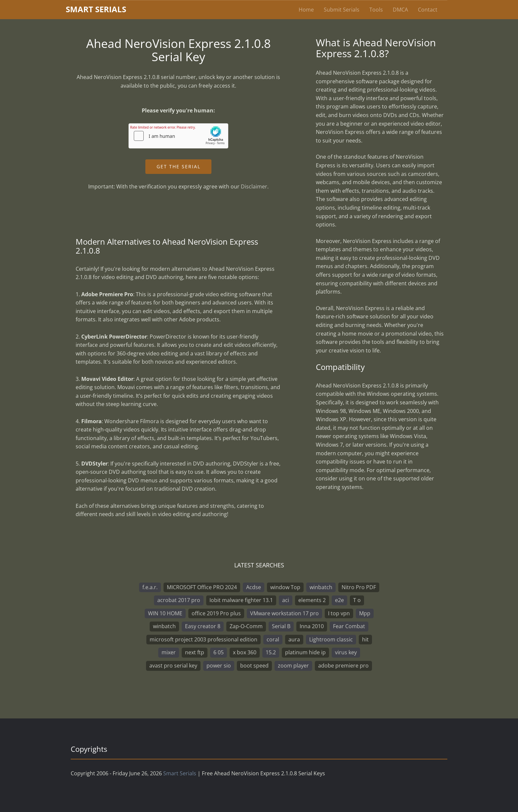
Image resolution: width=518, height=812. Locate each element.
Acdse (254, 587)
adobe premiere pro (343, 666)
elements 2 (312, 600)
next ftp (195, 652)
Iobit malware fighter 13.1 (241, 600)
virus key (346, 652)
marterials (96, 9)
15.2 (271, 652)
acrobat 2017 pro (179, 600)
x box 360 (245, 652)
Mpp (365, 613)
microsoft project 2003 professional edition (203, 639)
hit (365, 639)
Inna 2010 (312, 626)
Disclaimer (254, 186)
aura (294, 639)
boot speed (254, 666)
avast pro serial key (173, 666)
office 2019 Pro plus (216, 613)
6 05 (219, 652)
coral (273, 639)
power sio (219, 666)
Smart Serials (180, 773)
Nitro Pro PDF (359, 587)
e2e (339, 600)
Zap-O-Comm (246, 626)
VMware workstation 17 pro (284, 613)
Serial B (281, 626)
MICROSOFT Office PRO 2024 (202, 587)
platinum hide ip (305, 652)
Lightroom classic (331, 639)
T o (357, 600)
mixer (169, 652)
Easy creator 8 (203, 626)
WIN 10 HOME (165, 613)
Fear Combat (349, 626)
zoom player (293, 666)
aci (286, 600)
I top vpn (339, 613)
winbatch (321, 587)
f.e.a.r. (150, 587)
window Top (285, 587)
